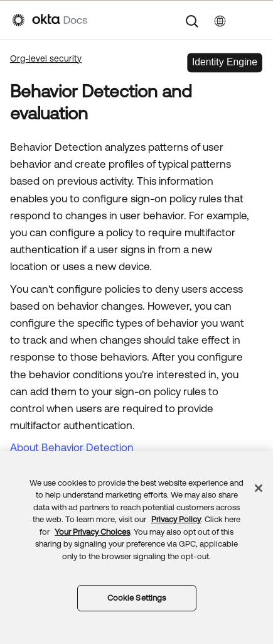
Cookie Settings (137, 598)
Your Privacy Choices (92, 532)
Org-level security (46, 58)
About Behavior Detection (72, 447)
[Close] (259, 488)
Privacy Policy (176, 519)
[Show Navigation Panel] (255, 20)
